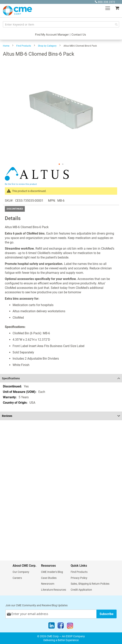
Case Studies (49, 578)
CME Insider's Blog (52, 572)
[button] (59, 164)
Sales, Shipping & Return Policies (90, 584)
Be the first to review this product (21, 184)
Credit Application (81, 590)
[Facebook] (61, 626)
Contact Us (79, 35)
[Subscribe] (107, 614)
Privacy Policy (79, 578)
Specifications (11, 378)
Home (6, 46)
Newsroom (48, 584)
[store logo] (17, 11)
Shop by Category (47, 46)
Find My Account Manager (52, 35)
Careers (17, 578)
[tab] (61, 378)
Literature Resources (54, 590)
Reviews (7, 416)
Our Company (21, 572)
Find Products (24, 46)
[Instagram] (70, 626)
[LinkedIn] (52, 626)
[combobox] (61, 24)
